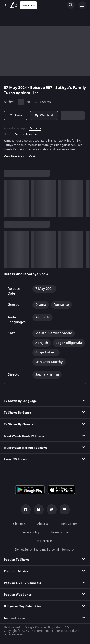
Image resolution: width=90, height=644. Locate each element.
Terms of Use (60, 532)
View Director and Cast (20, 156)
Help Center (69, 524)
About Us (43, 524)
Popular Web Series (18, 595)
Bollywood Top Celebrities (22, 606)
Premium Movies (16, 571)
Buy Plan (28, 5)
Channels (19, 524)
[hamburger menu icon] (82, 5)
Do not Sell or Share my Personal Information (45, 550)
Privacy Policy (30, 532)
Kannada (35, 128)
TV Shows (45, 102)
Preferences (45, 541)
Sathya (9, 102)
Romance (32, 135)
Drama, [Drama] (20, 135)
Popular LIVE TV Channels (22, 583)
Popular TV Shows (17, 560)
